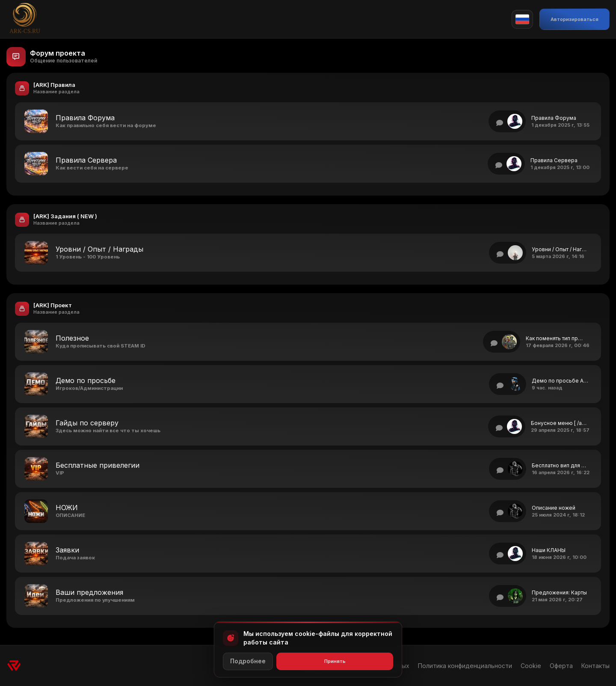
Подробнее (248, 661)
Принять (335, 661)
